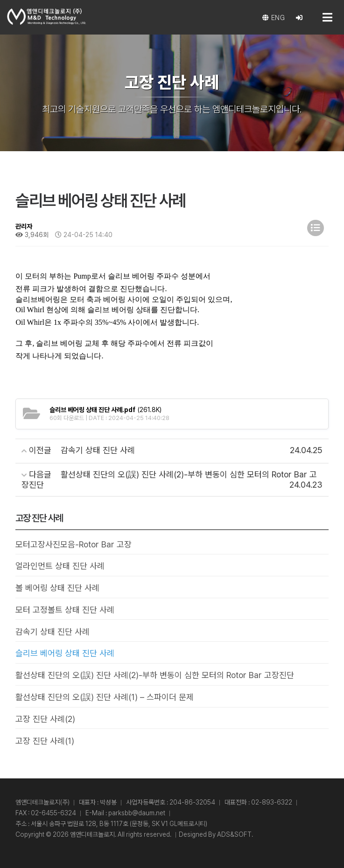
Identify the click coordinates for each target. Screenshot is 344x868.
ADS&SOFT (234, 834)
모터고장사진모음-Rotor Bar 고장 (74, 544)
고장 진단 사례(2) (45, 719)
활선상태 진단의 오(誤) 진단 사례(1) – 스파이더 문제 (105, 697)
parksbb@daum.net (137, 813)
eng (274, 18)
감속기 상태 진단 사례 (53, 632)
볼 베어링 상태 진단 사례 (57, 588)
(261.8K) (105, 410)
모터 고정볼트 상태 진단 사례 (65, 610)
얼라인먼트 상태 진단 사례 (60, 566)
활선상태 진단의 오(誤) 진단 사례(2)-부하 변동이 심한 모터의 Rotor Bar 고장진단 (155, 675)
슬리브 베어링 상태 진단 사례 (65, 653)
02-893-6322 (272, 802)
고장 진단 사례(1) (45, 741)
